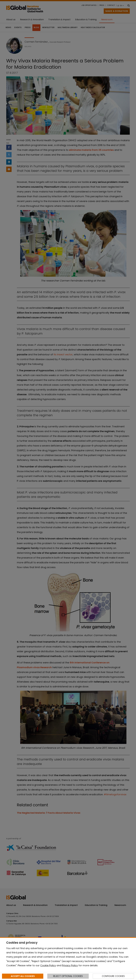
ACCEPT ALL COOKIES (23, 976)
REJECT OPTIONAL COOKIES (68, 976)
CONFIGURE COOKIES (113, 976)
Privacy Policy (70, 965)
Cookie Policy (48, 965)
